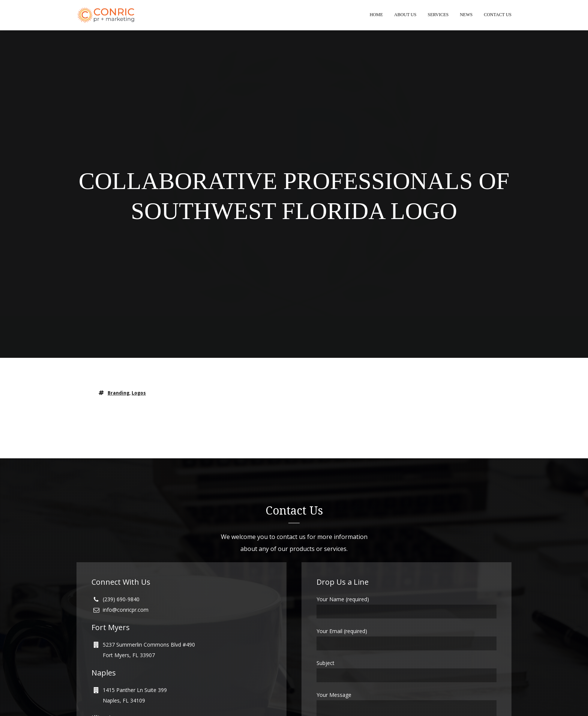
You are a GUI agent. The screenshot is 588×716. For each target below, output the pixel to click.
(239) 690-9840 (121, 600)
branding (118, 393)
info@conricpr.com (126, 610)
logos (139, 393)
